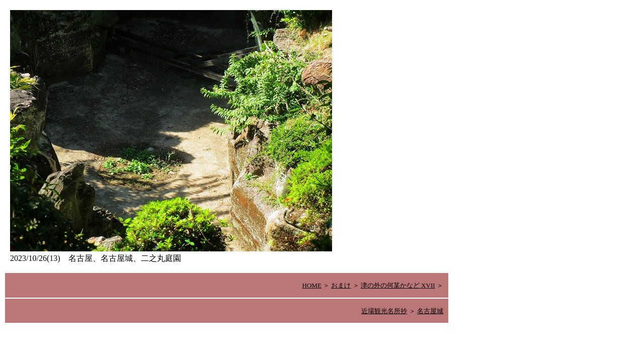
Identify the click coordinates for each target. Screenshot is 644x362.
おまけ (341, 285)
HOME (312, 285)
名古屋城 (430, 311)
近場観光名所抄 (384, 311)
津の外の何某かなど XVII (398, 285)
